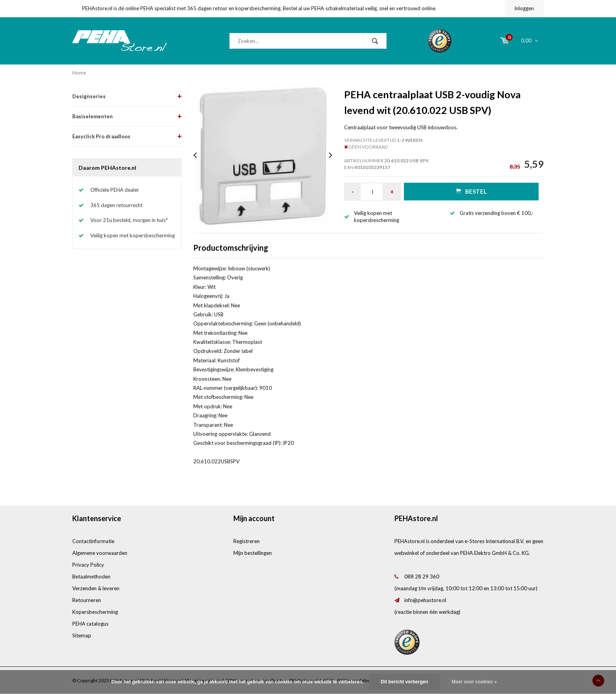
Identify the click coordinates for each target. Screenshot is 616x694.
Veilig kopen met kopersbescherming (133, 235)
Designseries (89, 96)
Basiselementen (93, 116)
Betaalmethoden (91, 576)
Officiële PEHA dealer (115, 190)
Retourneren (87, 600)
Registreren (247, 541)
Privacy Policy (88, 565)
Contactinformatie (93, 541)
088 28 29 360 (422, 576)
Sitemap (82, 635)
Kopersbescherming (95, 612)
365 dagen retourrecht (116, 205)
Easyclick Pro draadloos (101, 136)
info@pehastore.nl (425, 600)
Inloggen (524, 8)
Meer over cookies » (474, 682)
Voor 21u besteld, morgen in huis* (129, 220)
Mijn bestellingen (253, 553)
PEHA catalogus (90, 624)
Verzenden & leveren (96, 588)
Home (79, 73)
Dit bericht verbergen (404, 682)
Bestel (471, 191)
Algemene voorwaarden (100, 553)
